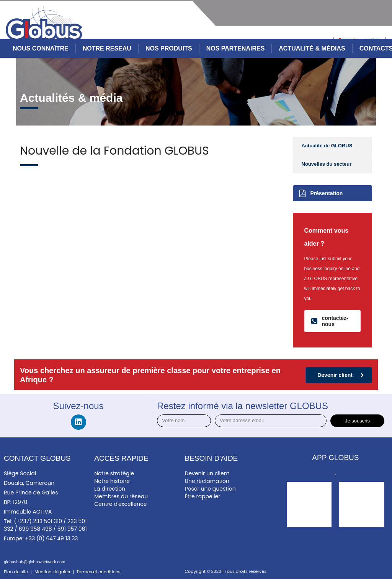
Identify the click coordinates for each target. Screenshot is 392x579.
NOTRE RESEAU (107, 48)
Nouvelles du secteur (327, 164)
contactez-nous (330, 321)
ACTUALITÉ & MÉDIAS (312, 48)
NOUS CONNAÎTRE (41, 48)
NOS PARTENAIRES (236, 48)
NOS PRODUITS (169, 48)
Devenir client (341, 375)
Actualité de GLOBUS (327, 146)
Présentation (321, 193)
